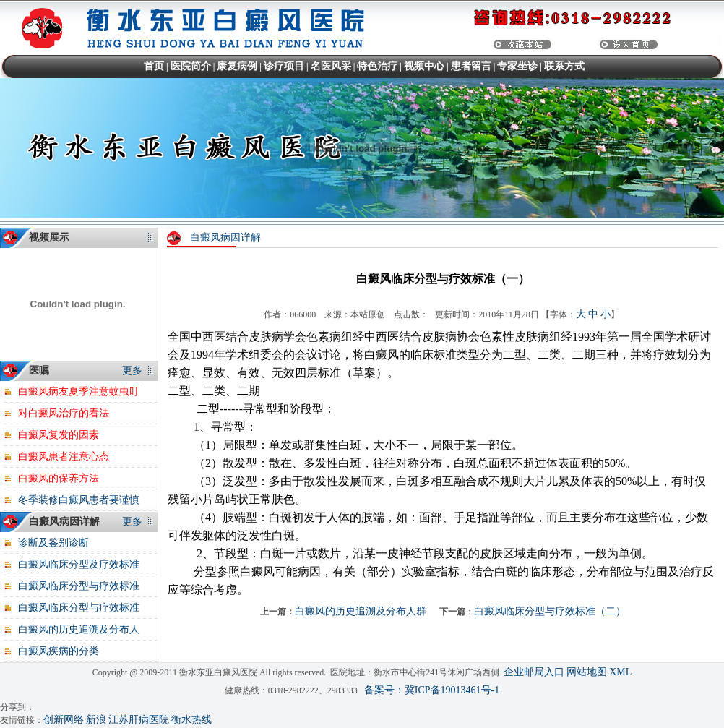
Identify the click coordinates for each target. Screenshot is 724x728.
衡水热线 (191, 720)
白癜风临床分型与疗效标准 (79, 586)
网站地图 (587, 672)
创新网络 (64, 720)
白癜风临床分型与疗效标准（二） (550, 611)
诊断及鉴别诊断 (53, 543)
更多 (132, 371)
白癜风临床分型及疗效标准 (79, 564)
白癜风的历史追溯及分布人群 (361, 611)
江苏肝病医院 (139, 720)
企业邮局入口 (534, 672)
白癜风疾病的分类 (59, 651)
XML (620, 672)
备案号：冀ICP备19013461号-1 (432, 690)
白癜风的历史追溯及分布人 (79, 629)
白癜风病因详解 (225, 237)
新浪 (96, 720)
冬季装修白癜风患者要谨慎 (79, 500)
